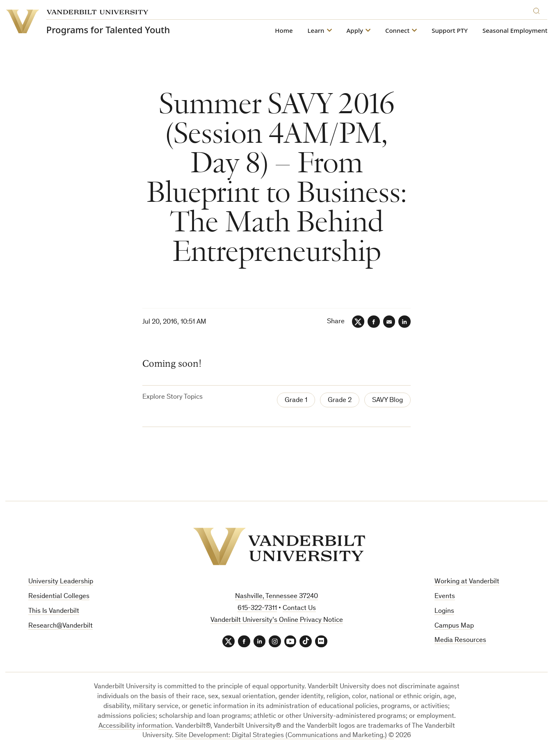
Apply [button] (355, 31)
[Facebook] (373, 322)
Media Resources (460, 641)
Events (445, 597)
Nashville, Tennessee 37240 (276, 597)
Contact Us (299, 609)
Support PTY (450, 31)
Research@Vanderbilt (61, 626)
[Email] (389, 322)
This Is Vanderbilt (54, 611)
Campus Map (454, 626)
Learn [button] (316, 31)
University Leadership (61, 582)
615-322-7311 (257, 609)
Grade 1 (296, 401)
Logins (444, 611)
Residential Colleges (59, 597)
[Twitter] (358, 322)
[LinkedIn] (404, 322)
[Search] (539, 10)
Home (284, 31)
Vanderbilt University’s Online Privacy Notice (277, 620)
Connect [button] (397, 31)
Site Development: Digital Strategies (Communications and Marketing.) (281, 736)
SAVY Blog (387, 401)
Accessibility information (135, 726)
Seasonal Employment (515, 31)
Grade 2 (340, 401)
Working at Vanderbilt (467, 582)
